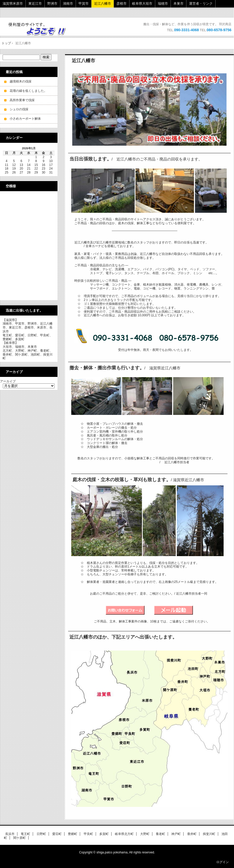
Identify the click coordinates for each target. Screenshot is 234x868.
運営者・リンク (201, 4)
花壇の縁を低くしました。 (28, 91)
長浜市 (10, 834)
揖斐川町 (209, 834)
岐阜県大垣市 (142, 4)
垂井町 (192, 834)
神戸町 (176, 834)
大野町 (145, 834)
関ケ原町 (19, 838)
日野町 (41, 834)
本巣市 (178, 4)
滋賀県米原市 (13, 4)
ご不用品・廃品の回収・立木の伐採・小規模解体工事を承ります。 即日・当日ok (40, 29)
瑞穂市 (163, 4)
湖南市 (68, 4)
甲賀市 (84, 4)
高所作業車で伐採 (22, 100)
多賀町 (104, 834)
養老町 (160, 834)
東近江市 (35, 4)
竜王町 (25, 834)
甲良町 (88, 834)
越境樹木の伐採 (21, 81)
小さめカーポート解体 (25, 119)
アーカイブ (8, 381)
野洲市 (52, 4)
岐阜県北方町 (124, 834)
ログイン (223, 862)
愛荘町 (57, 834)
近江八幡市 (103, 4)
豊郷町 (73, 834)
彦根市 (122, 4)
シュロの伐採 (19, 109)
